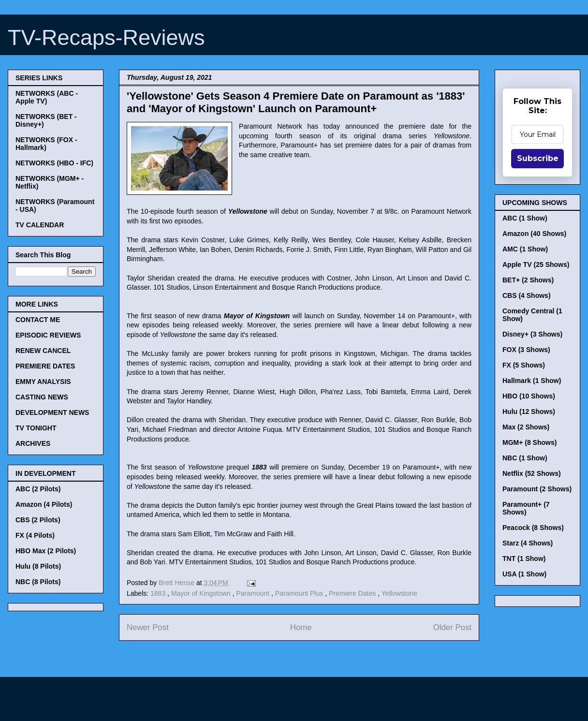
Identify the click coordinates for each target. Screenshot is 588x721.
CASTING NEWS (42, 397)
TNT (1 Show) (524, 559)
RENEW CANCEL (43, 351)
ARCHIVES (33, 443)
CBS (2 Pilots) (38, 520)
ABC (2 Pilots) (38, 489)
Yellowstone (399, 593)
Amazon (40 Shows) (534, 234)
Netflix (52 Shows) (532, 473)
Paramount (254, 593)
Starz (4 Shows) (528, 543)
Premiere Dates (353, 593)
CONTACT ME (38, 320)
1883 (159, 593)
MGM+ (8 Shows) (529, 442)
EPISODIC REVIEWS (48, 335)
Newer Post (148, 627)
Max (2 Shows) (526, 427)
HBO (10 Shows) (529, 396)
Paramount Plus (300, 593)
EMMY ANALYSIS (43, 382)
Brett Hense (177, 583)
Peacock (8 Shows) (533, 528)
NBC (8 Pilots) (38, 582)
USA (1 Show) (524, 574)
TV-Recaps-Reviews (106, 37)
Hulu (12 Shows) (529, 412)
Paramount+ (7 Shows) (526, 508)
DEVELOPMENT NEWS (52, 412)
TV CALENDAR (40, 225)
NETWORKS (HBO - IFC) (54, 163)
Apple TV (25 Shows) (536, 265)
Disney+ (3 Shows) (532, 334)
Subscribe (538, 158)
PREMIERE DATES (45, 366)
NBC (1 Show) (525, 458)
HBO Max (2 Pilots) (46, 551)
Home (301, 627)
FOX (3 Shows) (526, 350)
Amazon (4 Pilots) (44, 504)
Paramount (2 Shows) (537, 489)
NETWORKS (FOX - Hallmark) (46, 144)
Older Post (452, 627)
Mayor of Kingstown (202, 593)
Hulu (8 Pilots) (38, 566)
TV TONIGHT (36, 428)
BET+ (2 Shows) (528, 280)
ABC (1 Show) (525, 218)
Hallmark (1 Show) (532, 381)
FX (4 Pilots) (35, 535)
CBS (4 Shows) (527, 295)
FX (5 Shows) (524, 365)
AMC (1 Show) (525, 249)
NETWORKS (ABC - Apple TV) (47, 97)
